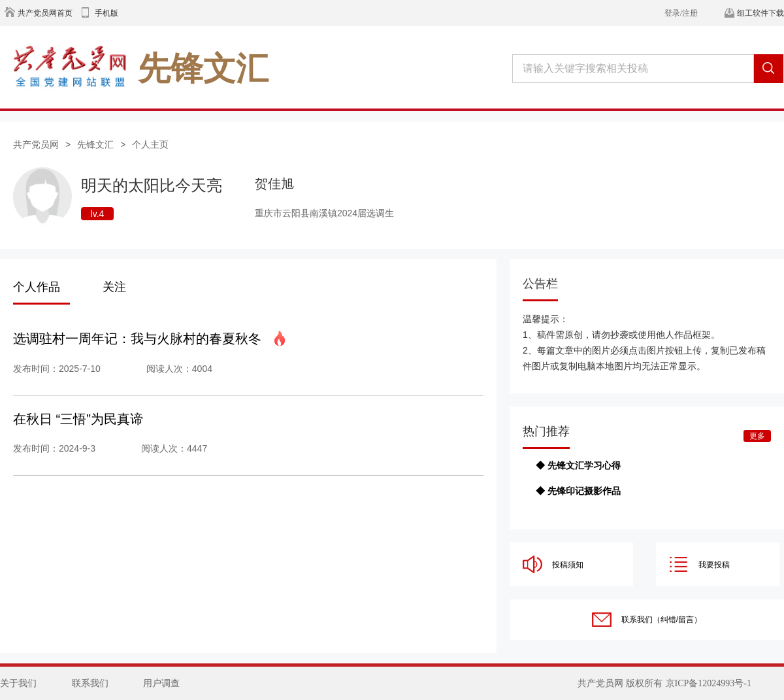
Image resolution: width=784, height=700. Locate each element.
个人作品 (37, 287)
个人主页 (150, 144)
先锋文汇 (95, 144)
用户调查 (161, 683)
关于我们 (18, 683)
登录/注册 (681, 13)
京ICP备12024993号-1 (709, 683)
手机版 (106, 13)
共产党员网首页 (45, 13)
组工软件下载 (760, 13)
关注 (114, 287)
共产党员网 (36, 144)
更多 (757, 436)
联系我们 (90, 683)
